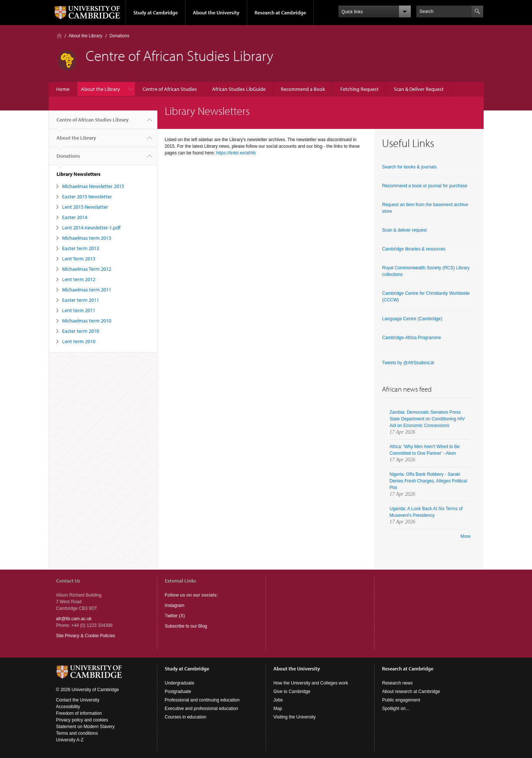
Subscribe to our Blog (186, 626)
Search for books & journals (409, 167)
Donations (119, 36)
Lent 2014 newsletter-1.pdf (91, 228)
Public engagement (401, 700)
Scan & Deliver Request (419, 89)
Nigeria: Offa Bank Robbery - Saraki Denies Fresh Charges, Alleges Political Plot (428, 481)
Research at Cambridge (280, 13)
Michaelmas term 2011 (87, 290)
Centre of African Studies (170, 89)
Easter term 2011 (81, 300)
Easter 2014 (75, 217)
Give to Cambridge (292, 692)
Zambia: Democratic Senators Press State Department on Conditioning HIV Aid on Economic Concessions (427, 419)
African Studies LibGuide (239, 89)
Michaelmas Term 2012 (87, 269)
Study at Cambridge (156, 13)
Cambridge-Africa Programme (411, 338)
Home (59, 36)
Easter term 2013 (81, 248)
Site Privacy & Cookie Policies (86, 636)
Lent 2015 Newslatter (85, 207)
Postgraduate (178, 692)
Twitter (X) (175, 616)
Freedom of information (79, 713)
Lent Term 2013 (79, 259)
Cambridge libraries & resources (414, 249)
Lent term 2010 (79, 341)
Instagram (175, 605)
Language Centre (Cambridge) (412, 319)
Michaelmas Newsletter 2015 (93, 186)
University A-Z (70, 740)
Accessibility (68, 707)
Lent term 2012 (79, 279)
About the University (216, 13)
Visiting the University (295, 717)
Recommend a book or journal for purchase (425, 186)
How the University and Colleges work (311, 683)
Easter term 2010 (81, 331)
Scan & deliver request (404, 230)
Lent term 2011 (79, 310)
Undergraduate (180, 683)
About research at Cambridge (411, 692)
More (465, 536)
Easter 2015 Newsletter (87, 197)
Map (278, 709)
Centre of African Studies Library (93, 123)
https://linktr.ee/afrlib (236, 153)
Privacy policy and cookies (82, 720)
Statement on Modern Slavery (86, 727)
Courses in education (186, 717)
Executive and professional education (202, 709)
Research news (397, 683)
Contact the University (78, 700)
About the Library (86, 36)
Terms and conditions (77, 733)
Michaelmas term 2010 (87, 321)
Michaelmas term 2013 (87, 238)
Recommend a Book (303, 89)
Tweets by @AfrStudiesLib (408, 363)
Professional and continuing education (202, 700)
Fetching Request (359, 89)
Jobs (278, 700)
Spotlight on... (395, 709)
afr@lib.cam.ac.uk (74, 619)
